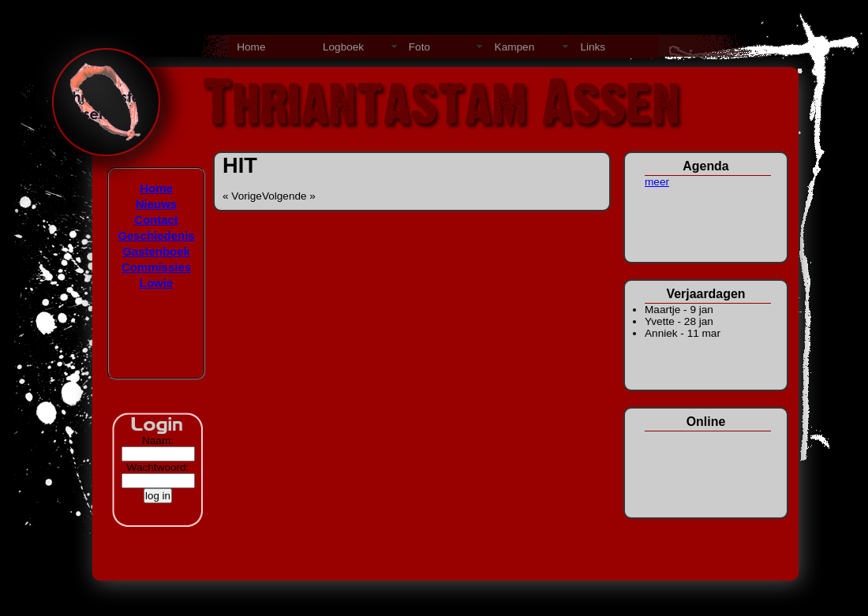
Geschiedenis (156, 235)
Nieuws (156, 204)
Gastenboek (156, 251)
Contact (156, 220)
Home (251, 47)
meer (657, 182)
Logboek (343, 47)
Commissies (156, 267)
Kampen (515, 47)
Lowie (156, 283)
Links (593, 47)
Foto (419, 47)
